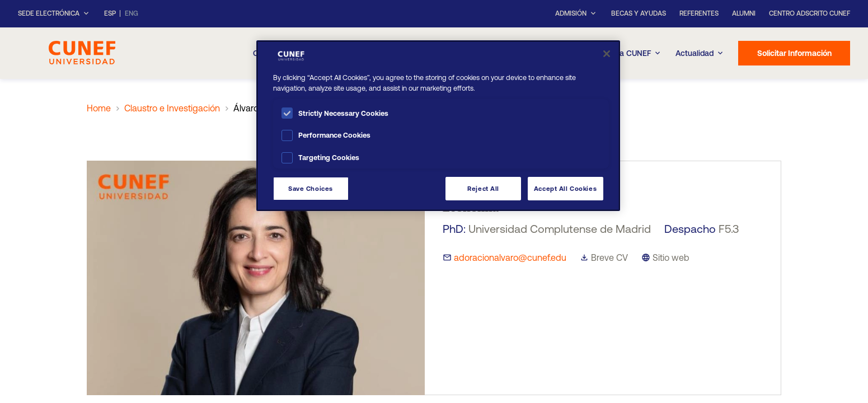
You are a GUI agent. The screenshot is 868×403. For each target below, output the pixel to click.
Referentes (699, 13)
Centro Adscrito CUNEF (810, 13)
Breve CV (609, 257)
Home (99, 108)
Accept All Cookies (565, 188)
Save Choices (311, 188)
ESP (110, 14)
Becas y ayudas (639, 13)
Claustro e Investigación (172, 108)
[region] (438, 126)
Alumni (744, 13)
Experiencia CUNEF (622, 53)
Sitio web (671, 257)
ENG (132, 14)
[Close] (607, 54)
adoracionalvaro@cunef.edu (510, 257)
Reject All (483, 188)
